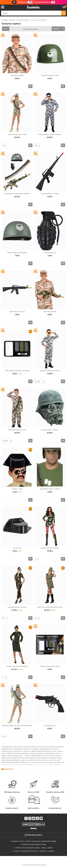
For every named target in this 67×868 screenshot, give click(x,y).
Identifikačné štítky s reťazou (50, 489)
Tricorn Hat (17, 548)
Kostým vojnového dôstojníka (17, 666)
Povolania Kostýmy (23, 20)
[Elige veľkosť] (4, 145)
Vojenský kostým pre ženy (17, 134)
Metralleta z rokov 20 (17, 312)
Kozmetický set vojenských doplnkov (17, 194)
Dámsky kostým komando (50, 548)
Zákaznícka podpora (34, 835)
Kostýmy (12, 20)
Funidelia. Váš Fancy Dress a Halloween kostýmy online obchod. (33, 7)
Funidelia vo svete (17, 841)
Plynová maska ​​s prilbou (50, 430)
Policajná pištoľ (50, 726)
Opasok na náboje (17, 75)
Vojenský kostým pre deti (17, 430)
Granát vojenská (50, 253)
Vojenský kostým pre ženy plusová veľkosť (17, 726)
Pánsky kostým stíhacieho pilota (50, 134)
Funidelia (5, 20)
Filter (5, 29)
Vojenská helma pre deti (50, 75)
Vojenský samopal (50, 312)
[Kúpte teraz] (30, 86)
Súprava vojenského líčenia (50, 666)
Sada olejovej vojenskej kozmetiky (17, 371)
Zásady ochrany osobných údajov (34, 844)
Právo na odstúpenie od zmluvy (26, 851)
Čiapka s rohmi (17, 489)
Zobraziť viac (9, 769)
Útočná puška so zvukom (50, 194)
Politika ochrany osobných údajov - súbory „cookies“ (34, 848)
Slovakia (51, 851)
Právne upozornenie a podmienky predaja (41, 841)
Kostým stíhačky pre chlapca (50, 371)
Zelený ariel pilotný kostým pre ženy (50, 607)
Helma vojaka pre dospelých (17, 253)
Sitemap (43, 851)
